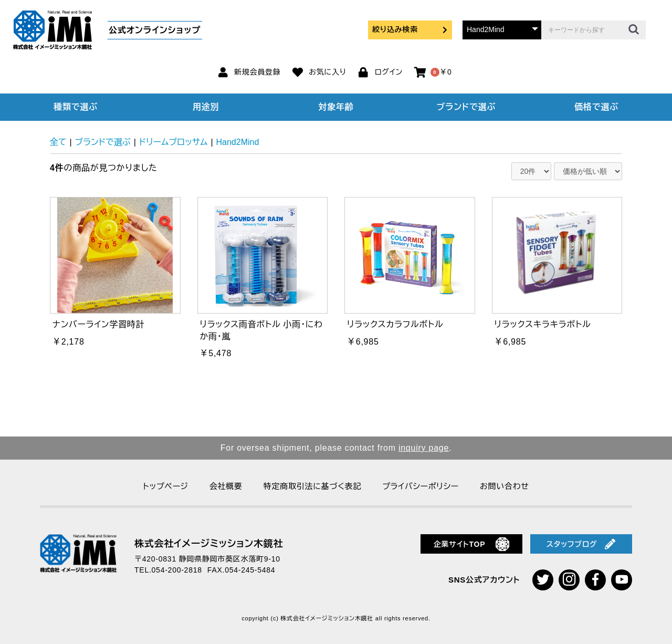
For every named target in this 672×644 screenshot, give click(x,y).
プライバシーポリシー (421, 486)
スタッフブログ (581, 544)
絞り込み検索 (410, 29)
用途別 (206, 107)
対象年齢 (336, 107)
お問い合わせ (505, 486)
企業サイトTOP (472, 544)
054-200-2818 (177, 570)
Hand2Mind (238, 142)
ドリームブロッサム (174, 142)
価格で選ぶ (596, 107)
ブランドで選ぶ (466, 107)
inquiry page (424, 448)
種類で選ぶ (76, 107)
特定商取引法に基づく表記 (312, 486)
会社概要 (226, 486)
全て (58, 142)
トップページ (165, 486)
